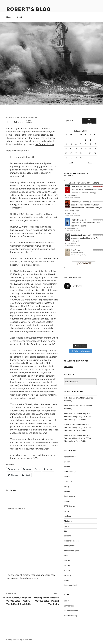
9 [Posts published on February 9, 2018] (90, 144)
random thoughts (71, 551)
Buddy (67, 462)
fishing (67, 491)
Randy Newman (71, 243)
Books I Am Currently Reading (84, 183)
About (19, 17)
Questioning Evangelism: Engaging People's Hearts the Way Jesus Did (85, 238)
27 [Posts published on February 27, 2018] (76, 158)
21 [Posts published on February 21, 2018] (81, 153)
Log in (67, 601)
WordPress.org (70, 616)
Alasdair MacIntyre (78, 253)
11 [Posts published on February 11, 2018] (66, 149)
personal (68, 536)
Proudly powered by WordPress (19, 639)
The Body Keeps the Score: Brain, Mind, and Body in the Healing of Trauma (85, 223)
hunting (67, 501)
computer (68, 481)
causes (67, 467)
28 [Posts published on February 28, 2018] (81, 158)
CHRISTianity (70, 472)
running (67, 565)
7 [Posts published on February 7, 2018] (81, 144)
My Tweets (69, 366)
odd (66, 531)
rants (13, 490)
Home (9, 17)
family (67, 486)
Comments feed (71, 611)
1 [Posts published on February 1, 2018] (86, 139)
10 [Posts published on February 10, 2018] (95, 144)
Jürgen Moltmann (72, 195)
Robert (33, 118)
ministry (67, 516)
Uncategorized (70, 585)
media (67, 511)
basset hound (70, 457)
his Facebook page (45, 144)
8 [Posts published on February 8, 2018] (86, 144)
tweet (67, 580)
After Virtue (75, 250)
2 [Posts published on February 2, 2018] (90, 139)
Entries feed (69, 606)
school (67, 570)
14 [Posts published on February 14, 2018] (81, 149)
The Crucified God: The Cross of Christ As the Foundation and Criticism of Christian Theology (86, 190)
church (67, 477)
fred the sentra (70, 496)
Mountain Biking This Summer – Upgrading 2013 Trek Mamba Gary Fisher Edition (78, 416)
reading (67, 560)
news (66, 526)
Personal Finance (71, 541)
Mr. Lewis (68, 521)
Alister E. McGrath (72, 213)
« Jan (71, 162)
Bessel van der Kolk (73, 228)
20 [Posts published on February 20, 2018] (76, 153)
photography (69, 546)
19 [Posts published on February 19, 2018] (71, 153)
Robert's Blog (29, 9)
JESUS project (70, 506)
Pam (20, 128)
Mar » (90, 162)
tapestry (68, 575)
